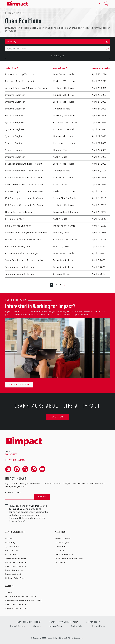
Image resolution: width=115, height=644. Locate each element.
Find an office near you (15, 460)
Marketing (10, 543)
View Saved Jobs (58, 56)
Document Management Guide (20, 596)
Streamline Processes (16, 558)
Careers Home (57, 417)
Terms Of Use (98, 626)
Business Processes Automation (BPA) (24, 600)
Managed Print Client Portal (63, 622)
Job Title (12, 68)
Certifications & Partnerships (69, 558)
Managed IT (11, 539)
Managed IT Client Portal (28, 622)
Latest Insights (62, 543)
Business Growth (13, 574)
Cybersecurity (12, 546)
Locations (60, 68)
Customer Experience (16, 566)
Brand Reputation (14, 570)
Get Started (61, 562)
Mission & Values (63, 539)
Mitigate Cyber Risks (15, 578)
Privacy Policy (56, 626)
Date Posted (101, 68)
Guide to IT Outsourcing (17, 608)
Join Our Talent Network (19, 385)
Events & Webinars (64, 554)
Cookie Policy (77, 626)
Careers (37, 626)
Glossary (9, 592)
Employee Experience (16, 562)
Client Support (93, 622)
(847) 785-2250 (12, 455)
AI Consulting (12, 554)
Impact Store (18, 626)
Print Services (12, 550)
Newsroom (60, 546)
